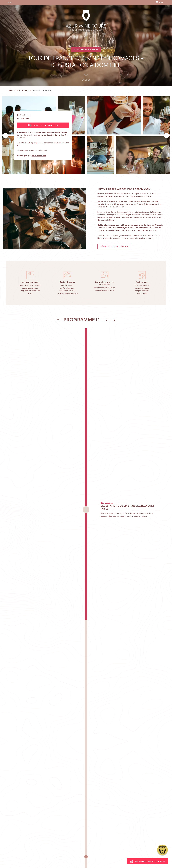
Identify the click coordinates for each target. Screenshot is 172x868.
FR (11, 2)
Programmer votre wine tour (147, 861)
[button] (5, 136)
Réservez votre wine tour (43, 125)
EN (8, 2)
